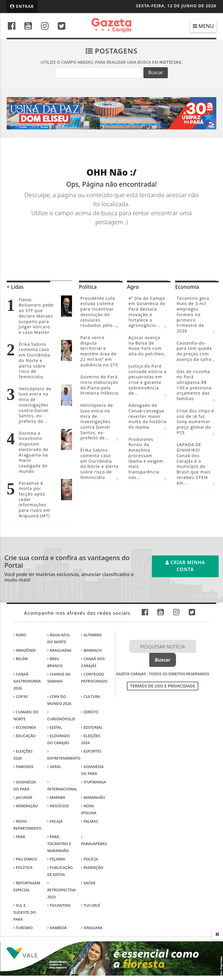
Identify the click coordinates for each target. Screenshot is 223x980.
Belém (21, 659)
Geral (54, 767)
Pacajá (55, 821)
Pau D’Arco (25, 859)
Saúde (88, 883)
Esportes (91, 751)
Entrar (22, 6)
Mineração (26, 806)
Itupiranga (93, 782)
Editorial (92, 727)
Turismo (23, 928)
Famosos (23, 767)
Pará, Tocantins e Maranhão (59, 844)
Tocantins (59, 905)
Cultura (91, 696)
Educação (25, 736)
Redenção (92, 867)
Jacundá (23, 797)
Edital (55, 727)
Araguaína (59, 650)
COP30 (20, 696)
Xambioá (57, 928)
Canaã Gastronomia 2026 (27, 681)
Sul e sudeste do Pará (25, 912)
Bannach (91, 650)
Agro (20, 635)
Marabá (56, 797)
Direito (90, 712)
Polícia (90, 859)
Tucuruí (90, 905)
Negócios (58, 806)
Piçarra (56, 859)
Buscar (155, 72)
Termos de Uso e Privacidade (163, 686)
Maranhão (93, 797)
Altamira (91, 635)
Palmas (89, 821)
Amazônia (25, 650)
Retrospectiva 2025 (62, 890)
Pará (19, 837)
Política (23, 867)
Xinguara (92, 928)
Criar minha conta (185, 566)
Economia (25, 727)
